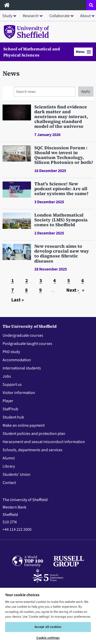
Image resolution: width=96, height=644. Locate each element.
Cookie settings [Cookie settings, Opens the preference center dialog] (48, 638)
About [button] (85, 16)
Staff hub (10, 409)
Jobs (7, 376)
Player (8, 401)
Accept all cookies (48, 627)
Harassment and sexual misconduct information (44, 442)
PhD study (11, 352)
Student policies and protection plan (34, 434)
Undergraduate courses (23, 335)
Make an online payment (24, 425)
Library (9, 466)
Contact (9, 483)
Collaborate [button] (60, 16)
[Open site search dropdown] (91, 5)
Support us (12, 385)
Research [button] (31, 16)
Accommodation (17, 360)
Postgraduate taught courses (27, 344)
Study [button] (7, 16)
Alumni (9, 458)
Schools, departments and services (33, 450)
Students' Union (17, 474)
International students (22, 368)
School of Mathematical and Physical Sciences (32, 52)
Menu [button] (83, 52)
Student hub (13, 417)
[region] (48, 616)
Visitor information (19, 393)
